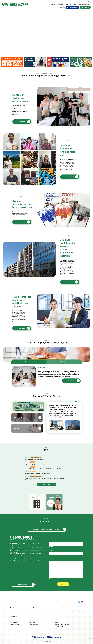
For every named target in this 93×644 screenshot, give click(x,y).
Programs (61, 4)
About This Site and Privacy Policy (63, 624)
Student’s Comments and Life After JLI (19, 612)
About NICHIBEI (14, 616)
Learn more (25, 122)
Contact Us (85, 7)
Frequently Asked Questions (17, 624)
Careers (38, 472)
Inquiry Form (32, 622)
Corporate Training (71, 4)
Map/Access (14, 614)
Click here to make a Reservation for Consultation (50, 529)
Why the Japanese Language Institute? (19, 610)
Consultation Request (73, 7)
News (32, 462)
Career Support (37, 614)
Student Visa (37, 610)
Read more (46, 484)
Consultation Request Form (35, 624)
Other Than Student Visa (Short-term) (42, 612)
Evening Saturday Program (35, 457)
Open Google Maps (26, 584)
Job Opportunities (59, 626)
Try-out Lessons (14, 622)
